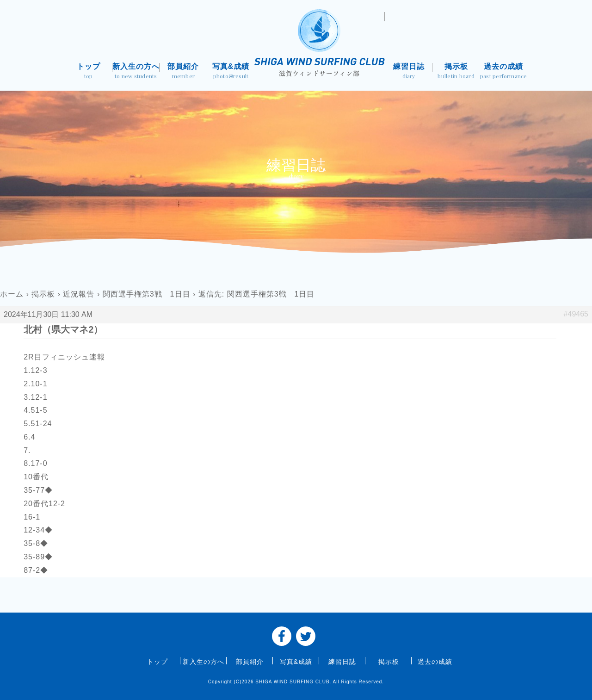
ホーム (12, 294)
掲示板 (456, 72)
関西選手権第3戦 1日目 (147, 294)
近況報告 (79, 294)
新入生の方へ (136, 72)
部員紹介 (183, 72)
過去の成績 (503, 72)
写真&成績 (231, 72)
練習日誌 (409, 72)
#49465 (576, 314)
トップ (89, 72)
